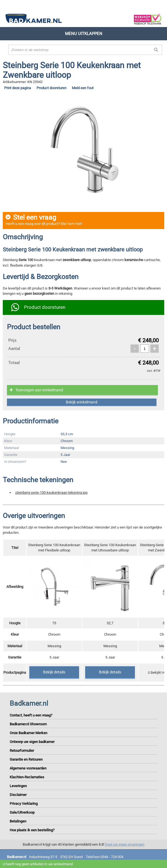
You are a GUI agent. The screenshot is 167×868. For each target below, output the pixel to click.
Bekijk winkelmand (82, 402)
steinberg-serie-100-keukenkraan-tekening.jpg (51, 493)
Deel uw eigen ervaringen (125, 844)
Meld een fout (83, 88)
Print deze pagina (18, 88)
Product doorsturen (51, 88)
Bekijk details (54, 672)
